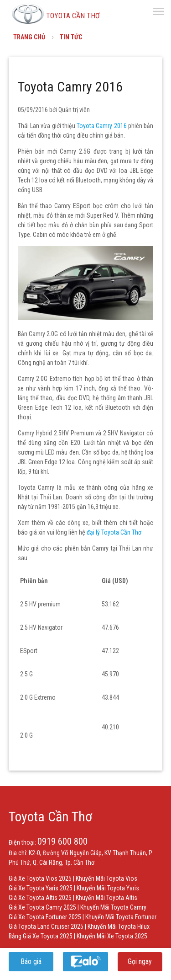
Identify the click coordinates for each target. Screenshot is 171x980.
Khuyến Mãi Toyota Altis (106, 898)
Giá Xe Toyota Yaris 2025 (41, 888)
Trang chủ (29, 37)
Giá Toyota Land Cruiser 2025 (46, 926)
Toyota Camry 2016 (102, 126)
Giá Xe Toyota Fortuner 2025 (45, 917)
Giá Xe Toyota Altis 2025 (40, 898)
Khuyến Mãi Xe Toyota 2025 (112, 936)
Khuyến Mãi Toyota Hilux (119, 926)
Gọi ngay (140, 961)
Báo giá (31, 961)
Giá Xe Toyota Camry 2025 (42, 907)
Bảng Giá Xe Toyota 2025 (41, 936)
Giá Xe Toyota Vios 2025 (40, 878)
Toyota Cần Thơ (50, 817)
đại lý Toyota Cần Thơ (115, 532)
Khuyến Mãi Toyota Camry (113, 907)
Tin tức (71, 37)
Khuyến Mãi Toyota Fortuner (121, 917)
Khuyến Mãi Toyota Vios (106, 878)
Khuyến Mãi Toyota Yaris (108, 888)
